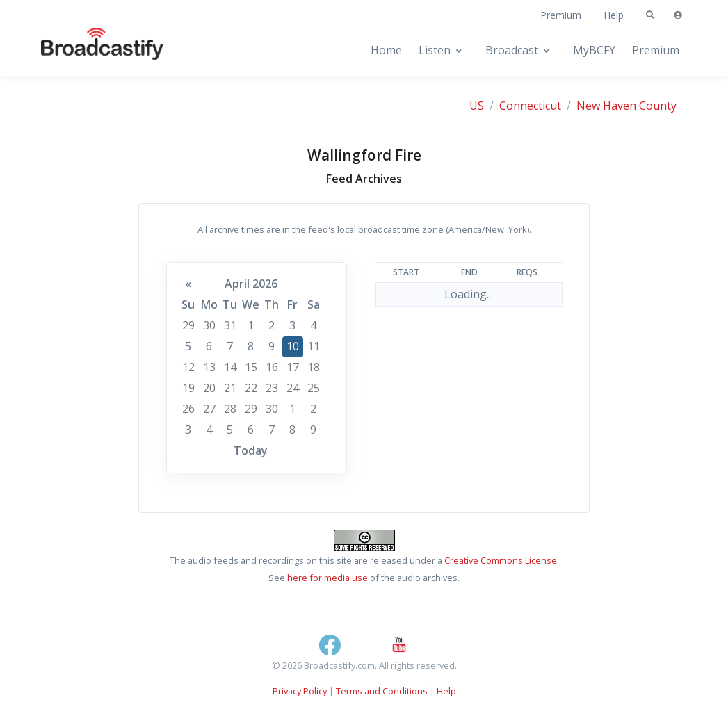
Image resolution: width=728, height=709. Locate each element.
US (477, 106)
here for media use (327, 578)
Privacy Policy (300, 691)
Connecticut (530, 106)
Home (386, 50)
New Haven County (626, 106)
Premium (561, 15)
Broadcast (512, 50)
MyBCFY (594, 50)
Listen (435, 50)
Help (614, 15)
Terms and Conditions (382, 691)
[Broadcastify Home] (88, 50)
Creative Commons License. (502, 560)
